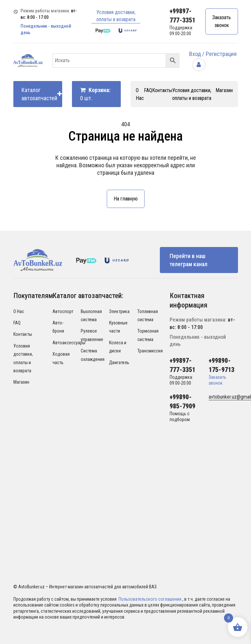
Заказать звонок (222, 21)
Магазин (224, 90)
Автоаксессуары (69, 343)
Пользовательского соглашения (150, 599)
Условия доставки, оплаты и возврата (116, 16)
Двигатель (119, 363)
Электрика (119, 311)
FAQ (148, 90)
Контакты (162, 90)
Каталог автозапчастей (42, 94)
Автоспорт (63, 311)
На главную (126, 199)
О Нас (19, 311)
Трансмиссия (150, 351)
